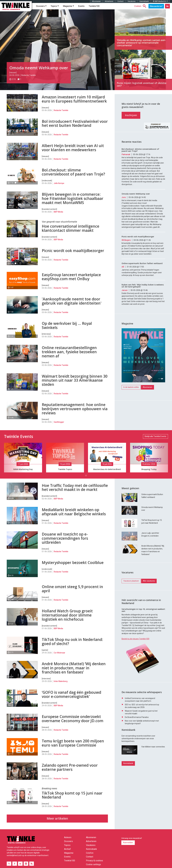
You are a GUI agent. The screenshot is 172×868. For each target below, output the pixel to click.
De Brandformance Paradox (137, 748)
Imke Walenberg (61, 685)
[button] (13, 464)
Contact (120, 5)
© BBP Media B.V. (160, 5)
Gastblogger (59, 426)
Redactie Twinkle (29, 79)
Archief (67, 853)
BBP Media (58, 216)
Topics (55, 10)
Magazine (68, 10)
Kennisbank (144, 5)
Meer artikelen (57, 822)
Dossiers (41, 10)
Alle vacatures (149, 598)
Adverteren (109, 5)
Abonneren (96, 5)
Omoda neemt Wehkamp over (39, 72)
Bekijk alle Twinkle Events (155, 440)
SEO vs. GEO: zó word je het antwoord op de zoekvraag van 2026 (142, 737)
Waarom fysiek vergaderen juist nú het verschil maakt (141, 743)
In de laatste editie (131, 404)
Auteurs (68, 841)
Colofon (90, 857)
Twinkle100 (94, 10)
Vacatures (132, 5)
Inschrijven (131, 133)
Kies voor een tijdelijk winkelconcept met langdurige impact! (142, 753)
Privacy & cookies (94, 864)
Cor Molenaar (59, 656)
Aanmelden (128, 846)
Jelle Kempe (59, 187)
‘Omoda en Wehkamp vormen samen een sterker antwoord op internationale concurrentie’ (143, 33)
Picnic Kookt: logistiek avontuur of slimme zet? (143, 74)
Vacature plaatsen (131, 598)
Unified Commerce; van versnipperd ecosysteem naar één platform (140, 730)
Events (81, 10)
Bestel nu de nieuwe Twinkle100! (135, 656)
